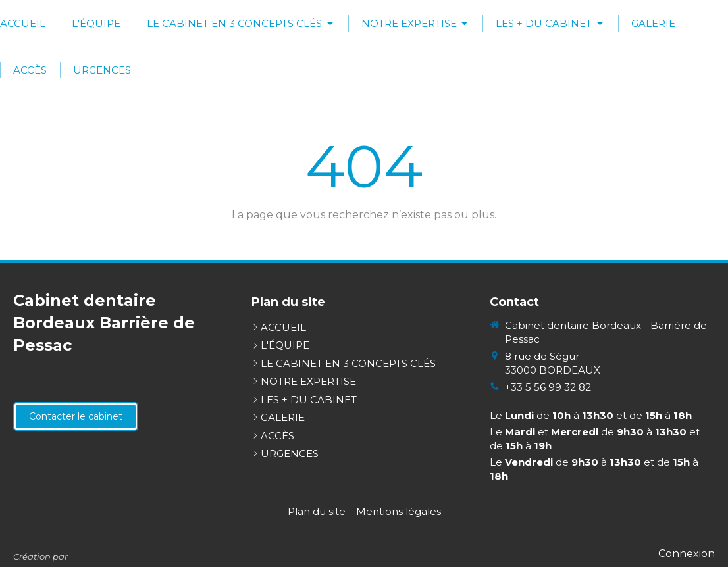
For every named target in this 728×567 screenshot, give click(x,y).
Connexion (687, 554)
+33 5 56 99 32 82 (548, 387)
